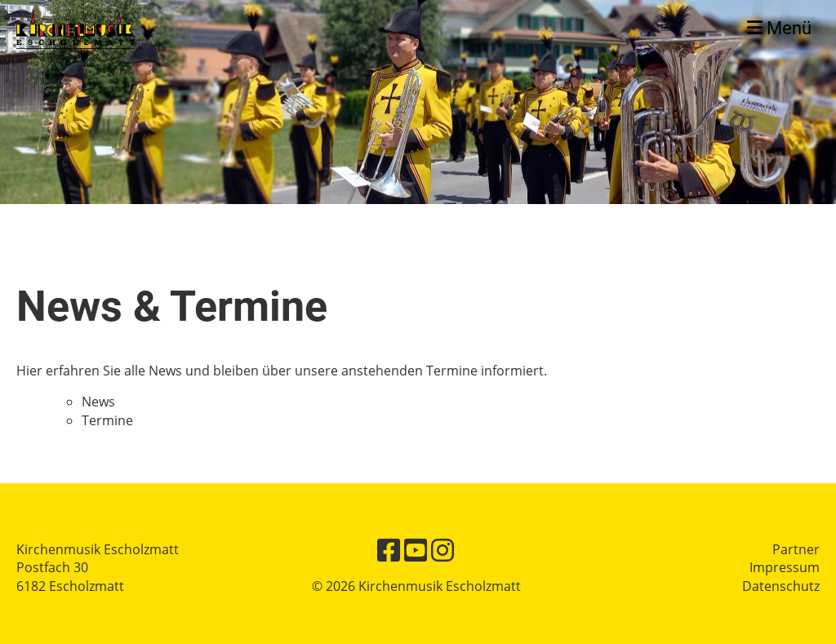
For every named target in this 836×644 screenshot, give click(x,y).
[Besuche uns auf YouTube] (416, 550)
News (98, 402)
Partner (796, 549)
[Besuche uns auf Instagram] (442, 550)
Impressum (785, 567)
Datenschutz (781, 586)
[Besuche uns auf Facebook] (389, 550)
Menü (779, 28)
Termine (107, 420)
